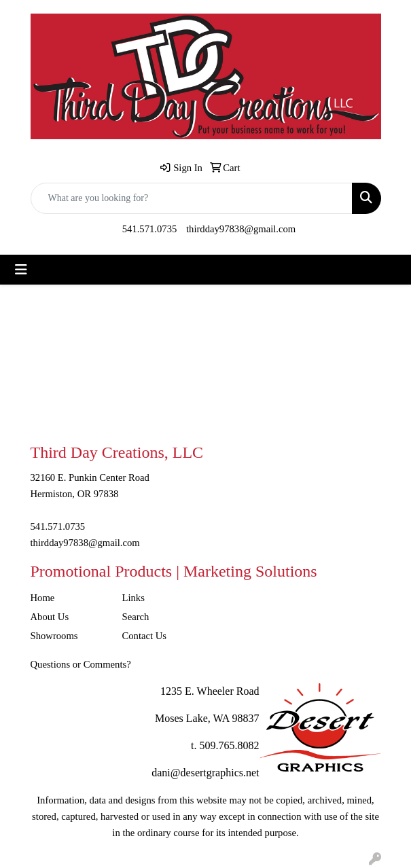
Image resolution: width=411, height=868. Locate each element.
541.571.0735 (150, 229)
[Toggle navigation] (21, 270)
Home (43, 598)
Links (133, 598)
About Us (50, 617)
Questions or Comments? (81, 664)
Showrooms (54, 636)
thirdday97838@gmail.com (241, 229)
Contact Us (145, 636)
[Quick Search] (192, 198)
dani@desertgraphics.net (205, 773)
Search (136, 617)
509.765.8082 (230, 745)
